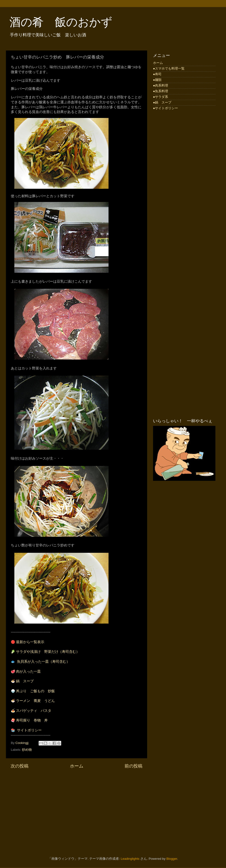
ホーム (77, 766)
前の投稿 (133, 766)
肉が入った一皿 (28, 671)
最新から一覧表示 (30, 642)
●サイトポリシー (165, 108)
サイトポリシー (29, 730)
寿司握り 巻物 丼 (32, 720)
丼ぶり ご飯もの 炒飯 (35, 691)
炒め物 (27, 750)
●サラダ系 (161, 97)
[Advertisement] (77, 809)
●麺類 (157, 80)
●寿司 (157, 74)
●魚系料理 (161, 91)
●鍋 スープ (162, 103)
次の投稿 (20, 766)
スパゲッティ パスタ (34, 711)
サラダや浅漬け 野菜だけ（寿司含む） (48, 652)
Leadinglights (130, 859)
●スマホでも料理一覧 (169, 69)
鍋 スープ (25, 681)
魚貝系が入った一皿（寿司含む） (43, 662)
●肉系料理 (161, 86)
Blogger (172, 859)
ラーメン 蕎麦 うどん (35, 701)
